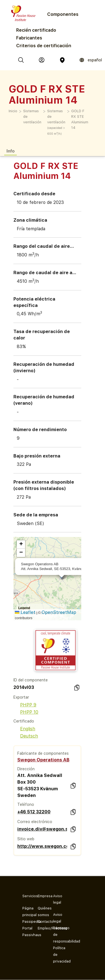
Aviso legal (56, 918)
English (24, 729)
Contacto (41, 922)
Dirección (26, 769)
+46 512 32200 (34, 812)
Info (10, 151)
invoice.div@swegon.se (42, 829)
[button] (21, 544)
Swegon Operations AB (43, 760)
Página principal (26, 912)
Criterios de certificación (44, 46)
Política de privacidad (56, 955)
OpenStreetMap (59, 612)
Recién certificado (36, 30)
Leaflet (25, 612)
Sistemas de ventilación (32, 117)
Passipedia (26, 922)
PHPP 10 (26, 712)
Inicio (13, 111)
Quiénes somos (41, 912)
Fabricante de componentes (43, 753)
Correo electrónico (35, 822)
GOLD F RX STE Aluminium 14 (80, 119)
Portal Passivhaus (26, 932)
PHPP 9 (25, 705)
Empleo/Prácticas (41, 928)
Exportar (21, 697)
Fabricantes (29, 38)
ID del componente (31, 680)
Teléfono (26, 804)
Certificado (24, 721)
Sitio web (26, 839)
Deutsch (26, 736)
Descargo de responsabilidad (56, 935)
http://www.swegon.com (42, 846)
